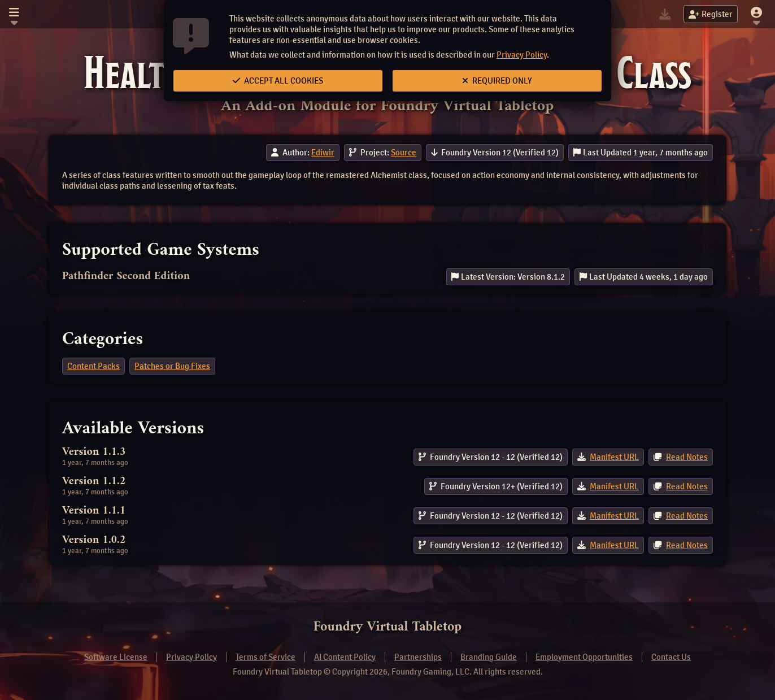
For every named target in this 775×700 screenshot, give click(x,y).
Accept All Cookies (278, 81)
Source (404, 153)
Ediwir (323, 153)
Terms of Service (265, 657)
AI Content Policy (345, 657)
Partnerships (418, 657)
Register (711, 14)
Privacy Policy (522, 55)
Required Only (497, 81)
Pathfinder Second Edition (126, 277)
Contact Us (671, 657)
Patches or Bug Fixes (172, 366)
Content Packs (93, 366)
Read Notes (687, 457)
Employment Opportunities (584, 657)
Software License (116, 657)
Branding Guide (489, 657)
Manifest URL (614, 457)
